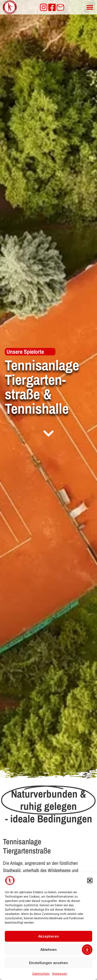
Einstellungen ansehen (48, 963)
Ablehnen (48, 950)
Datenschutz (41, 974)
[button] (90, 880)
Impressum (60, 974)
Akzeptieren (48, 936)
